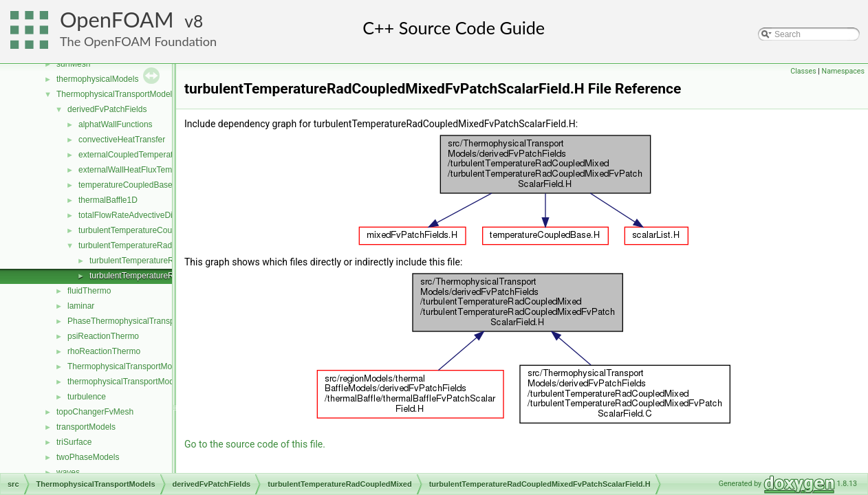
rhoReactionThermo (104, 351)
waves (68, 472)
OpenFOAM (117, 20)
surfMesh (73, 64)
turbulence (87, 397)
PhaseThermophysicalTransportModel (137, 321)
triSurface (74, 442)
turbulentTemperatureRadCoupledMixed (152, 245)
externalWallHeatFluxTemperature (141, 170)
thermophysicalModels (97, 79)
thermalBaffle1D (108, 200)
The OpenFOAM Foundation (138, 41)
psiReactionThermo (103, 336)
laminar (81, 306)
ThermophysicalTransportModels (116, 94)
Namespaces (843, 71)
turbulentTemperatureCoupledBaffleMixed (154, 230)
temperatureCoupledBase (126, 185)
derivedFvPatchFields (107, 109)
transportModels (86, 427)
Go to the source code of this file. (255, 444)
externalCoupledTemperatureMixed (143, 155)
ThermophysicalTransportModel (125, 366)
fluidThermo (89, 291)
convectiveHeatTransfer (122, 140)
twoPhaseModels (88, 457)
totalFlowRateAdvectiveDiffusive (137, 215)
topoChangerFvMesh (95, 412)
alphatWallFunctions (116, 124)
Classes (803, 71)
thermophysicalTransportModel (124, 382)
